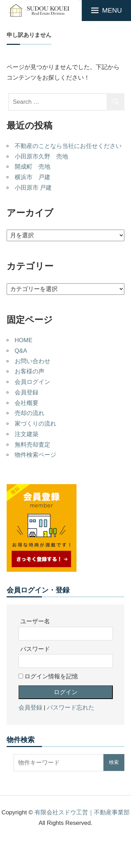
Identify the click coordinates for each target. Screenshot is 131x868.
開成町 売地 (32, 167)
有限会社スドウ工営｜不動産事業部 (82, 812)
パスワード (35, 649)
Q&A (21, 351)
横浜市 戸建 (32, 177)
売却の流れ (30, 413)
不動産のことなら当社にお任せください (68, 146)
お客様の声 (30, 371)
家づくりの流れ (35, 424)
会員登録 (27, 392)
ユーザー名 (35, 621)
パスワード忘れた (71, 708)
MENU (112, 10)
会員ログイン (32, 382)
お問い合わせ (32, 361)
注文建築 (27, 434)
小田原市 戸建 (33, 188)
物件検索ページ (35, 455)
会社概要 (27, 403)
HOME (24, 340)
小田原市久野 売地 (41, 157)
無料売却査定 (32, 445)
